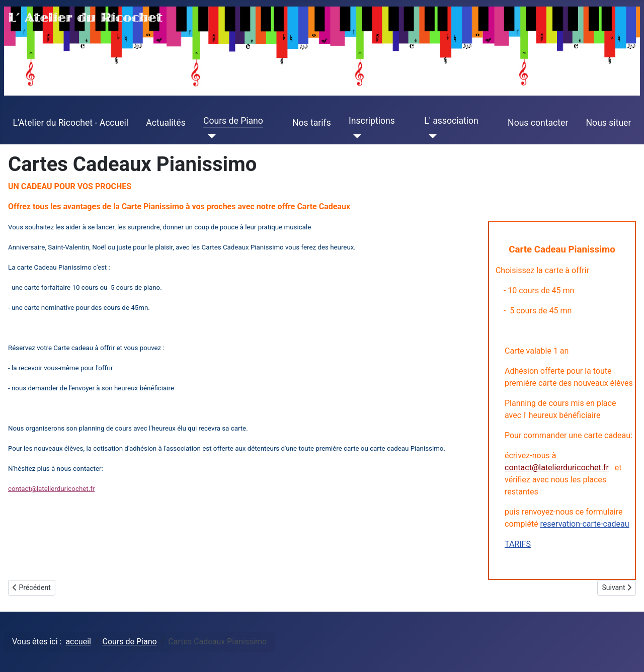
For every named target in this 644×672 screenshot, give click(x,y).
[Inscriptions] (355, 136)
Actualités (166, 123)
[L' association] (430, 136)
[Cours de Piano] (210, 136)
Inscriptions (372, 121)
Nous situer (609, 123)
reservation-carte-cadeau (585, 524)
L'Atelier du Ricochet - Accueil (71, 123)
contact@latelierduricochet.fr (557, 468)
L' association (451, 121)
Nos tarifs (312, 123)
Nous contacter (538, 123)
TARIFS (518, 544)
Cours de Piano (233, 121)
